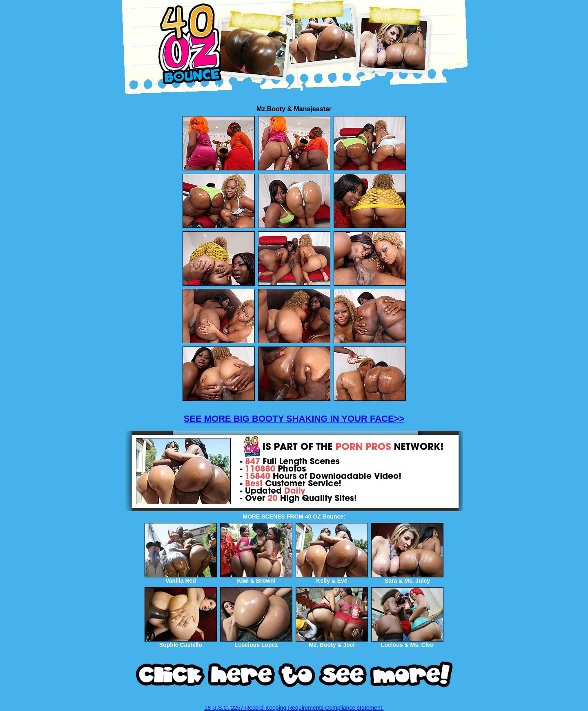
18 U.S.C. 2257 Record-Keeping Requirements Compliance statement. (294, 708)
